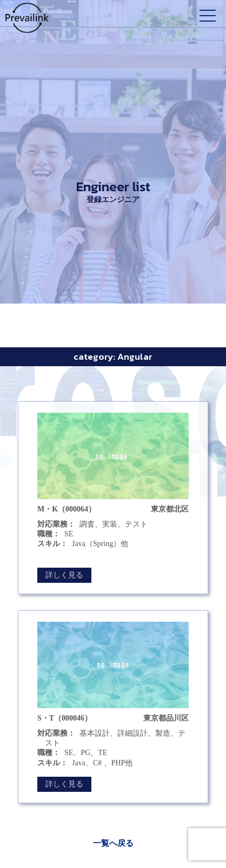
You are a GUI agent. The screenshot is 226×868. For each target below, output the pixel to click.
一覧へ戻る (113, 843)
